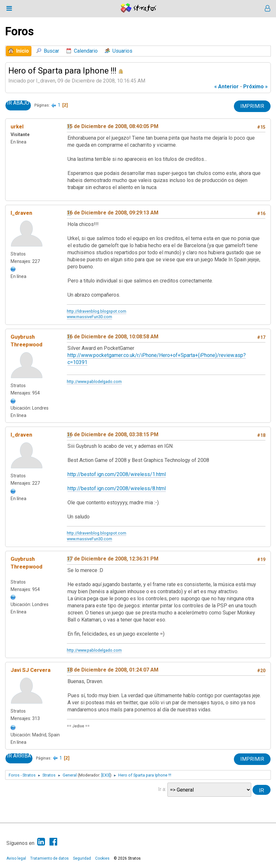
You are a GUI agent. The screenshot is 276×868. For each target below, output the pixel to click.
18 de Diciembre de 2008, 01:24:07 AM (113, 670)
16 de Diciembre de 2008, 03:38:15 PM (113, 434)
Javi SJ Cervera (31, 670)
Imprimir (252, 106)
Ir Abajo (18, 103)
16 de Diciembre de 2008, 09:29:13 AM (113, 213)
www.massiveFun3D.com (89, 317)
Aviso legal (16, 858)
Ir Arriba (19, 756)
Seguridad (82, 858)
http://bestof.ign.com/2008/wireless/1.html (117, 474)
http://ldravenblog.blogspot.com (97, 311)
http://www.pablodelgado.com (94, 382)
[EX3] (106, 775)
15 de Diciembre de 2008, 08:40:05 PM (113, 126)
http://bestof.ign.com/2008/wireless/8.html (117, 488)
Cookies (102, 858)
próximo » (255, 87)
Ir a (162, 789)
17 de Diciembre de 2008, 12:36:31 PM (113, 559)
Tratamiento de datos (49, 858)
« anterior (227, 87)
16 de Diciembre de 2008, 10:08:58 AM (113, 337)
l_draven (21, 213)
